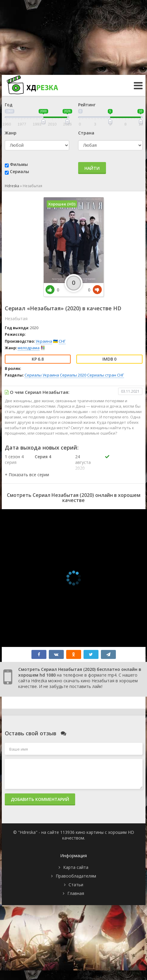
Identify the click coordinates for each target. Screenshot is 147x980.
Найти (92, 168)
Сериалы (19, 171)
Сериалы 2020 (73, 375)
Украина (44, 341)
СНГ (62, 341)
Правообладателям (76, 876)
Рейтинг (87, 105)
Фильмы (19, 164)
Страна (86, 133)
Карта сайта (76, 867)
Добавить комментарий (40, 799)
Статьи (76, 885)
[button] (27, 475)
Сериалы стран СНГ (106, 375)
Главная (76, 893)
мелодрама (29, 348)
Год (9, 105)
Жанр (11, 133)
